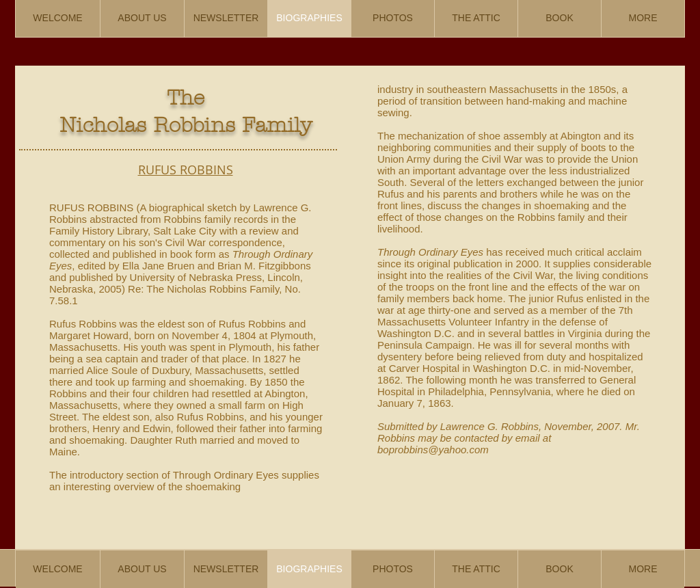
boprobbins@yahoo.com (433, 450)
